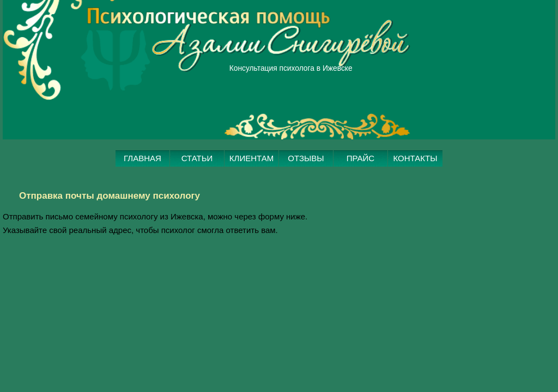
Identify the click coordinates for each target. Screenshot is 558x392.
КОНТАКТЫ (415, 180)
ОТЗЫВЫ (306, 180)
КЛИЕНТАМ (251, 180)
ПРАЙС (360, 180)
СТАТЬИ (197, 180)
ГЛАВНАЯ (143, 180)
